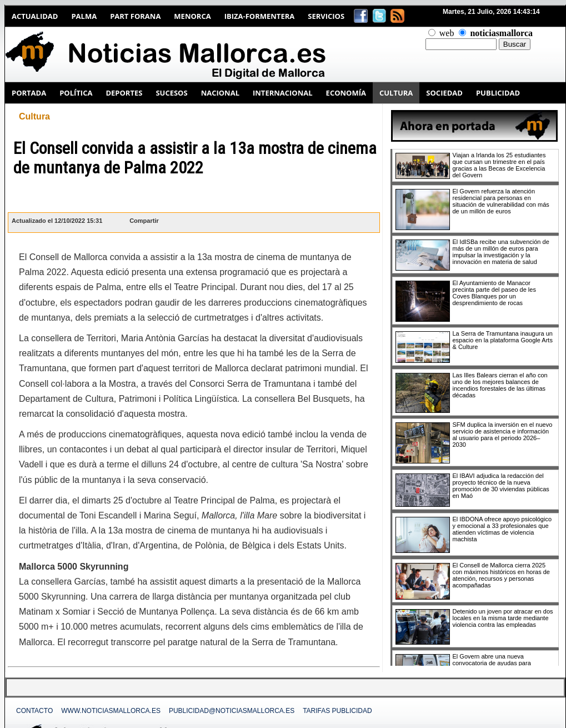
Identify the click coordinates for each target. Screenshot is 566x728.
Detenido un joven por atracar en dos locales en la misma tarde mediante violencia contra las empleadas (503, 618)
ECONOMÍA (346, 93)
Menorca (192, 16)
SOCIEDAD (444, 93)
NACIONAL (220, 93)
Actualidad (35, 16)
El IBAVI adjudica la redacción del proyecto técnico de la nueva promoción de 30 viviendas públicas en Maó (501, 486)
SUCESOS (171, 93)
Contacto (34, 711)
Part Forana (135, 16)
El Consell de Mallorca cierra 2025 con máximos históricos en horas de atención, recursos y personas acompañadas (501, 575)
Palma (84, 16)
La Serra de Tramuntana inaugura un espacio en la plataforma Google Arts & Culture (503, 340)
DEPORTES (124, 93)
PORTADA (29, 93)
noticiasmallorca (501, 33)
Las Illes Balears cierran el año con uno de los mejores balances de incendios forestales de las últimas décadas (500, 385)
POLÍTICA (76, 93)
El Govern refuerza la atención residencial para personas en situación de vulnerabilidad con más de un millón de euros (501, 201)
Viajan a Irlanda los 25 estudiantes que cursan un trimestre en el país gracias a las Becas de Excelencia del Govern (499, 165)
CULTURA (396, 93)
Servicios (326, 16)
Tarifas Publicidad (337, 711)
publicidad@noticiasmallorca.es (232, 711)
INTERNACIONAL (283, 93)
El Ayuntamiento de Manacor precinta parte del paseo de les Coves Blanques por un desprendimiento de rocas (494, 293)
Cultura (34, 116)
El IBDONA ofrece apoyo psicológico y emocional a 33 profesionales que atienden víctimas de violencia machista (502, 529)
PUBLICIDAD (498, 93)
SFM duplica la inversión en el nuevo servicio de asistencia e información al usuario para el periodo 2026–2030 (503, 435)
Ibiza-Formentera (260, 16)
